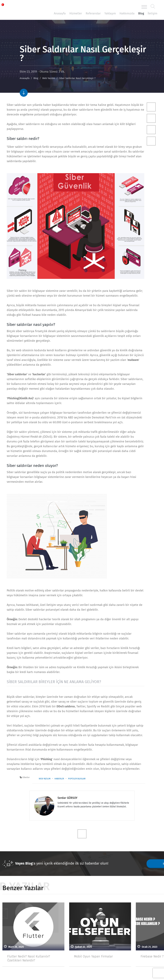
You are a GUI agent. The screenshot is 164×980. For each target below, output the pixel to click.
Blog (141, 13)
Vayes (21, 7)
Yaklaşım (110, 13)
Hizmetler (76, 13)
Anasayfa (60, 13)
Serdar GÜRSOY (67, 798)
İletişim (152, 13)
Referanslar (93, 13)
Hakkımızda (127, 13)
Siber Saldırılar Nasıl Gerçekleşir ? (77, 78)
